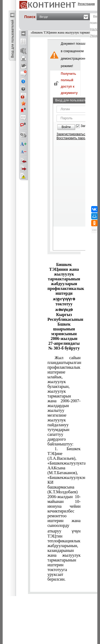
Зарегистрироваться (72, 134)
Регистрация (86, 4)
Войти (66, 127)
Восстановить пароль (73, 138)
